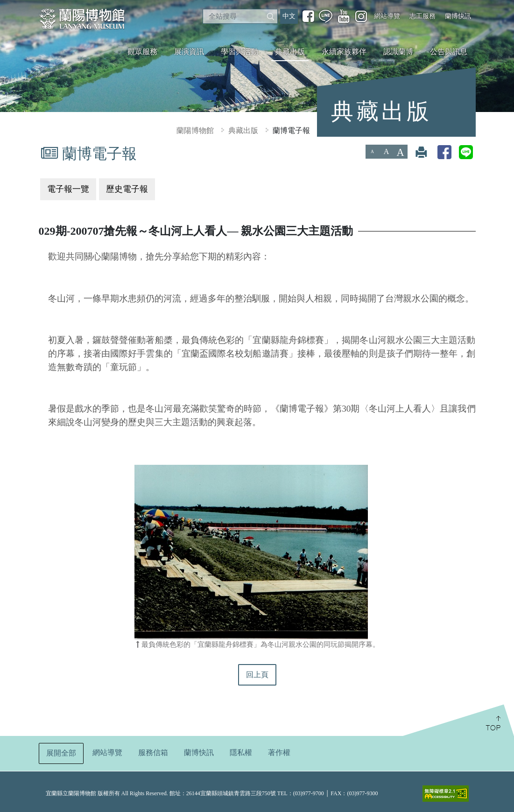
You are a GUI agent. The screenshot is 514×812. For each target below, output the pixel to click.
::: (4, 6)
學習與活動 (239, 52)
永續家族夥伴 (344, 52)
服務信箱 (153, 749)
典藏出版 (290, 52)
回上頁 (257, 675)
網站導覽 (387, 16)
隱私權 (241, 749)
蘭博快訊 (458, 16)
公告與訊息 (449, 52)
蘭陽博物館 (195, 130)
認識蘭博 (398, 52)
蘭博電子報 (291, 130)
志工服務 (422, 16)
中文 (289, 16)
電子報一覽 (68, 189)
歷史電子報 (127, 189)
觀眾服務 (142, 52)
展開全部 (61, 749)
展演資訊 (189, 52)
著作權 (279, 749)
